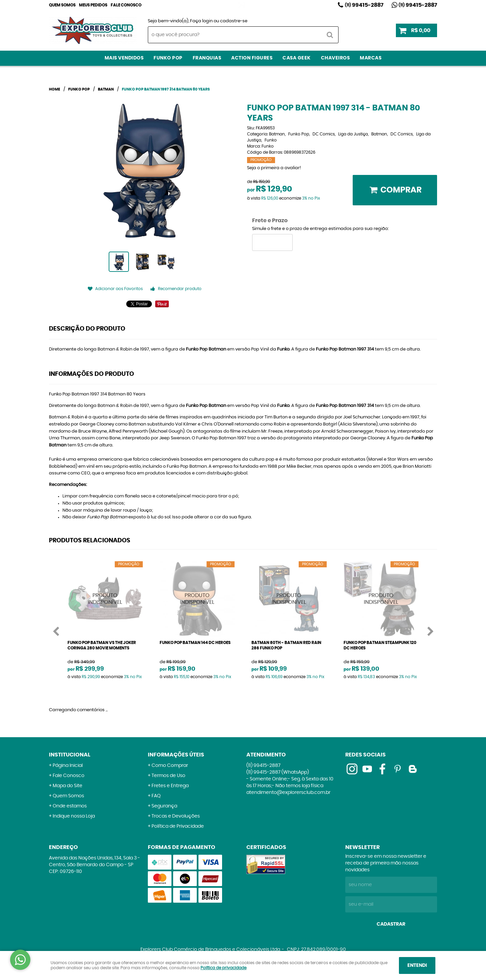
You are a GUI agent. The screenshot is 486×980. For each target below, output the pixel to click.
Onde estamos (70, 806)
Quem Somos (62, 5)
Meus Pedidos (93, 5)
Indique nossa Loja (74, 816)
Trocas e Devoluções (176, 816)
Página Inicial (68, 766)
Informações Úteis (176, 755)
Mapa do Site (67, 786)
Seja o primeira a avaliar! (274, 168)
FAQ (156, 796)
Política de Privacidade (178, 826)
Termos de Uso (168, 776)
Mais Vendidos (124, 58)
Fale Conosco (126, 5)
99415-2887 (364, 5)
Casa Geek (297, 58)
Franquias (207, 58)
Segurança (164, 806)
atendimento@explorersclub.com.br (288, 793)
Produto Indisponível (105, 599)
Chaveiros (335, 58)
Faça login (201, 21)
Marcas (371, 58)
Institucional (70, 755)
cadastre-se (234, 21)
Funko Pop (168, 58)
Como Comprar (170, 766)
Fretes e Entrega (170, 786)
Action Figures (252, 58)
